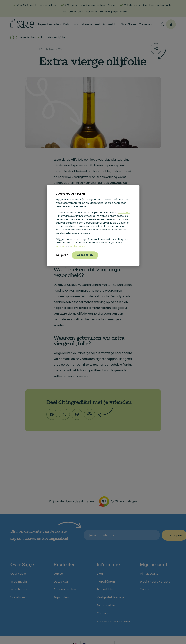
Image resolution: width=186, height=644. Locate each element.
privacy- (60, 246)
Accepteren (85, 255)
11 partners (124, 212)
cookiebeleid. (78, 246)
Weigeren (62, 255)
